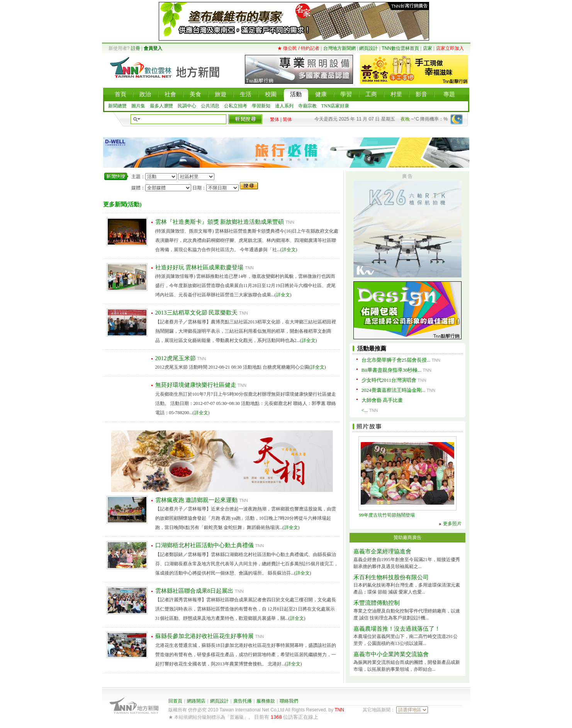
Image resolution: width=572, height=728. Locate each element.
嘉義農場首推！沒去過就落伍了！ (397, 629)
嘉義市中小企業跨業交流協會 (391, 654)
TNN (339, 710)
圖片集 (138, 106)
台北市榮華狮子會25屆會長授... (396, 360)
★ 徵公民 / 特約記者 (298, 48)
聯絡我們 (289, 701)
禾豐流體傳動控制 (377, 603)
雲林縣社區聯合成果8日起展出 (194, 591)
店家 (428, 48)
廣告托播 (243, 701)
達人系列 (284, 106)
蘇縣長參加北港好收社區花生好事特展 (205, 636)
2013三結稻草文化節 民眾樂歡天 (197, 313)
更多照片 (452, 524)
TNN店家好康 (335, 106)
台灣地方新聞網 (339, 48)
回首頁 (175, 701)
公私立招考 (236, 106)
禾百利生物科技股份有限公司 (391, 577)
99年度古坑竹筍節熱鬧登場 (387, 515)
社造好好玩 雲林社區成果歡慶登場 (199, 267)
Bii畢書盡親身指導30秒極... (392, 370)
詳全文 (289, 250)
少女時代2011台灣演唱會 (389, 380)
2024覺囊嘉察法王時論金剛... (394, 390)
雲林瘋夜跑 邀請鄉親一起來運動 (197, 500)
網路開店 (196, 701)
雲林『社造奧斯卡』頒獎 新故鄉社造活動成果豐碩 (220, 222)
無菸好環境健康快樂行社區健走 (196, 385)
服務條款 (266, 701)
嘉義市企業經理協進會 (382, 551)
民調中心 (187, 106)
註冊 (136, 48)
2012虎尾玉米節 (176, 358)
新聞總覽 (117, 106)
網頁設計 (368, 48)
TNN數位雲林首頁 (400, 48)
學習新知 (261, 106)
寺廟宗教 (307, 106)
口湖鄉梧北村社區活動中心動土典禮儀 (205, 545)
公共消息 (210, 106)
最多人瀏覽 (161, 106)
